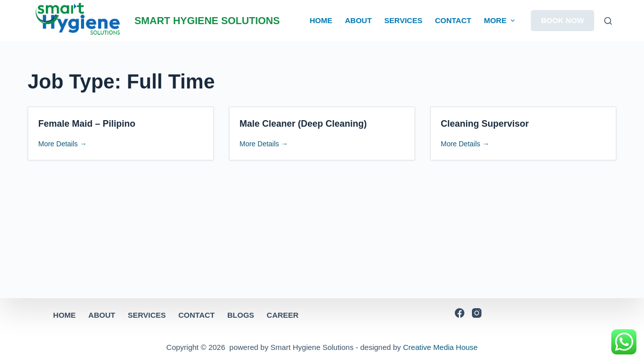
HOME (321, 20)
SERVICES (404, 20)
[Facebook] (460, 313)
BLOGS (241, 315)
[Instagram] (477, 313)
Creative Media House (440, 347)
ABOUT (358, 20)
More (501, 21)
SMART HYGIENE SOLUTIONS (207, 21)
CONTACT (453, 20)
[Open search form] (608, 21)
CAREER (283, 315)
